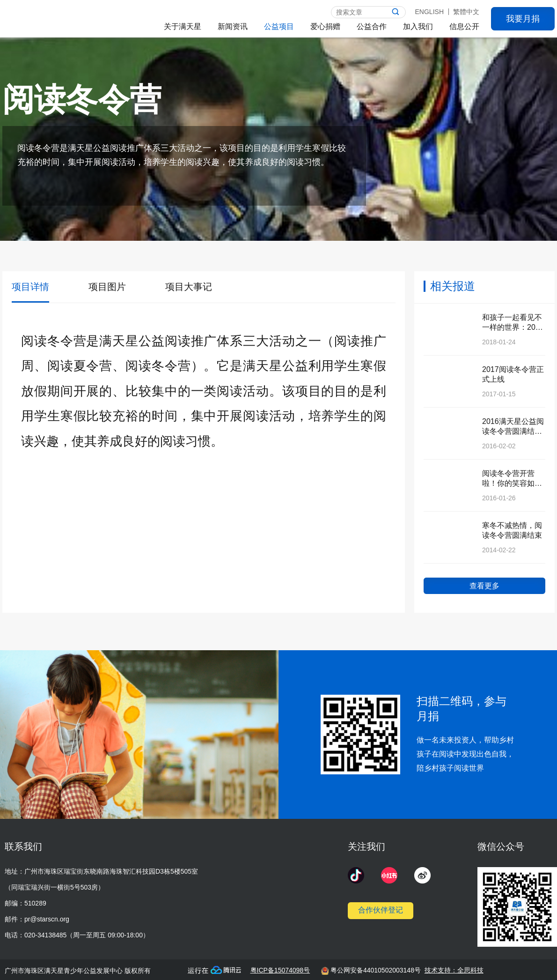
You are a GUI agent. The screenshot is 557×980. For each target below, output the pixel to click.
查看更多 (484, 586)
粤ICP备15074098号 (280, 970)
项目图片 (107, 287)
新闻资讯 (233, 26)
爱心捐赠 (325, 26)
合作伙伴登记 (381, 910)
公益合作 (372, 26)
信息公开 (464, 26)
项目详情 (30, 287)
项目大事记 (189, 287)
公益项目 (279, 26)
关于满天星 (183, 26)
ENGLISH (429, 12)
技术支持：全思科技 (454, 970)
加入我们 (418, 26)
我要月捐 (523, 19)
